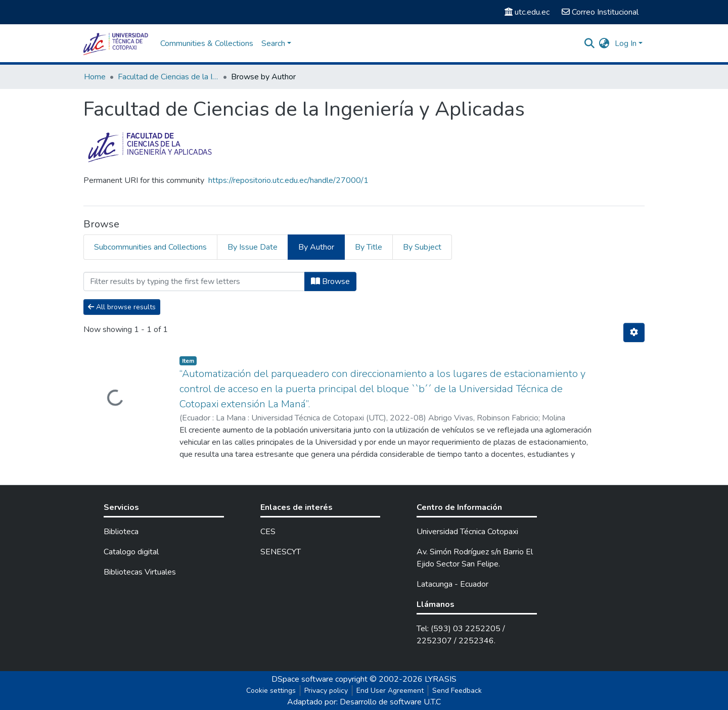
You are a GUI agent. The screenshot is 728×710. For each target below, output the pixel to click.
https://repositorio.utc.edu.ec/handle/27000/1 (288, 180)
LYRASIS (441, 679)
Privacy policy (326, 691)
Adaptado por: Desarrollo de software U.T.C (364, 702)
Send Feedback (457, 691)
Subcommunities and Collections (150, 247)
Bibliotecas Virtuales (140, 572)
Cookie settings (271, 691)
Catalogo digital (131, 552)
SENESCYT (281, 552)
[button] (604, 43)
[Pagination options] (634, 333)
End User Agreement (390, 691)
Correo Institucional (600, 12)
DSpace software (302, 679)
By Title (369, 247)
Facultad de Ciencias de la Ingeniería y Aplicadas (168, 77)
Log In (626, 43)
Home (95, 77)
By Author (316, 247)
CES (268, 532)
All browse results (122, 307)
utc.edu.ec (527, 12)
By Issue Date (253, 247)
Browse (330, 281)
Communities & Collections (207, 43)
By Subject (422, 247)
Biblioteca (121, 532)
